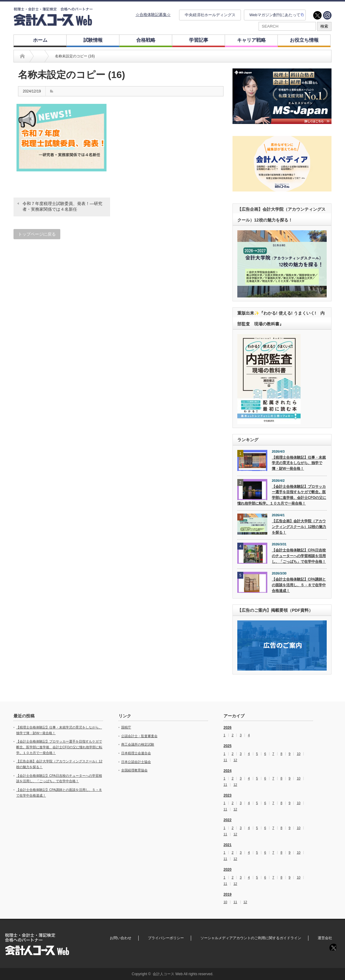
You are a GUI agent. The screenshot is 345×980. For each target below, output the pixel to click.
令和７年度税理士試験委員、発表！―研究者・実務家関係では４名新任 (62, 207)
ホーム (40, 40)
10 (298, 754)
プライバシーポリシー (166, 938)
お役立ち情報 (304, 40)
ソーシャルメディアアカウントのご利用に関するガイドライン (251, 938)
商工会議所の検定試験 (138, 744)
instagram (327, 15)
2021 (228, 845)
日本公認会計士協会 (136, 762)
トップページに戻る (37, 234)
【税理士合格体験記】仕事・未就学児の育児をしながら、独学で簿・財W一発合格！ (299, 463)
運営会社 (325, 938)
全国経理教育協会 (134, 770)
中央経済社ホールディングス (210, 15)
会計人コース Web (168, 974)
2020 (228, 870)
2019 (228, 894)
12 (235, 760)
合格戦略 (146, 40)
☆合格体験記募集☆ (153, 15)
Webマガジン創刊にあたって (275, 15)
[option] (282, 96)
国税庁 (126, 727)
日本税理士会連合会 (136, 753)
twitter (317, 15)
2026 (228, 728)
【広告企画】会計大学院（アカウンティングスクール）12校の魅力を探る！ (299, 527)
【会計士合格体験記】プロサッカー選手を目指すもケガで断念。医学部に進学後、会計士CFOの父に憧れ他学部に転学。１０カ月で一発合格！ (282, 495)
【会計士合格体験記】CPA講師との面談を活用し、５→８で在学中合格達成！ (299, 585)
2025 (228, 746)
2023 (228, 795)
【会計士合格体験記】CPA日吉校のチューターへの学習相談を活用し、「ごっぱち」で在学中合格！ (299, 556)
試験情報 (93, 40)
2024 (228, 771)
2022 (228, 820)
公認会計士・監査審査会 (139, 736)
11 (225, 760)
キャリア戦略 (251, 40)
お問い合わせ (121, 938)
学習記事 (199, 40)
